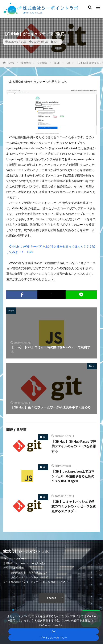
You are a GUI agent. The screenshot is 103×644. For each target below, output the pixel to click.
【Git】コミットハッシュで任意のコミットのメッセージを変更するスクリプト (74, 506)
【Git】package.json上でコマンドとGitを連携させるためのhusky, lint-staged (73, 476)
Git (56, 42)
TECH (57, 63)
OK (53, 631)
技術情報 (26, 63)
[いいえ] (98, 628)
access (51, 598)
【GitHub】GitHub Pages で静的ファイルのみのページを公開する (74, 446)
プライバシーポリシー (54, 638)
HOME (11, 63)
